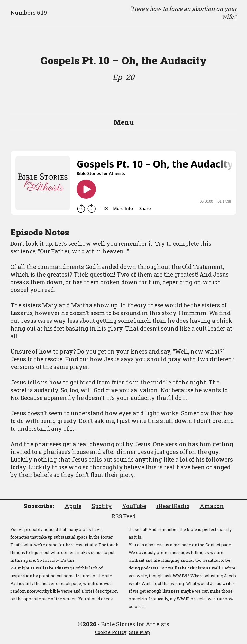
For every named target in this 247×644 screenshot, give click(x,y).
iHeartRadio (173, 506)
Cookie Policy (111, 632)
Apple (73, 506)
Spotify (102, 506)
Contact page (218, 545)
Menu (124, 122)
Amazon (212, 506)
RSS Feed (124, 516)
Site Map (139, 632)
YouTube (134, 506)
